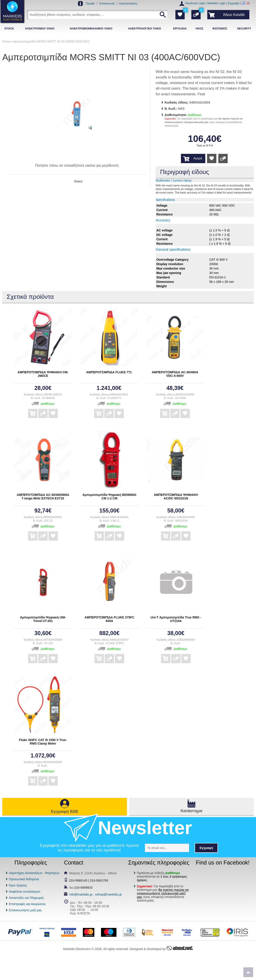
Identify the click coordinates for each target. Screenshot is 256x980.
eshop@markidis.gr (109, 894)
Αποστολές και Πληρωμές (26, 898)
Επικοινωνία (107, 4)
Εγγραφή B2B (64, 811)
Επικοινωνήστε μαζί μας (25, 910)
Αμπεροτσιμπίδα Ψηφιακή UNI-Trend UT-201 (43, 619)
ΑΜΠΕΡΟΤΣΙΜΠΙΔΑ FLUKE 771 (109, 372)
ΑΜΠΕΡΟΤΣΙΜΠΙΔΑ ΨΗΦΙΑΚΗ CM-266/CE (43, 374)
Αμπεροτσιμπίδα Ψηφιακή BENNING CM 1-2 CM (109, 497)
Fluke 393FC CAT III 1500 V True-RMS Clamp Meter (43, 742)
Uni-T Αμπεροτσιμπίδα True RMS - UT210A (176, 619)
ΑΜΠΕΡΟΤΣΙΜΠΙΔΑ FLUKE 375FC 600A (110, 619)
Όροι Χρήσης (18, 885)
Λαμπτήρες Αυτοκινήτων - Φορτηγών (34, 873)
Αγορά (198, 158)
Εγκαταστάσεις (128, 4)
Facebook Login (195, 3)
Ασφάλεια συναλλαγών (25, 892)
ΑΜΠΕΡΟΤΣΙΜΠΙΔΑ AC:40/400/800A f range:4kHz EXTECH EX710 (43, 497)
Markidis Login (216, 3)
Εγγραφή (234, 3)
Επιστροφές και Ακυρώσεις (27, 904)
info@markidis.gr (81, 894)
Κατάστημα (191, 811)
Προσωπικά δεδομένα (24, 879)
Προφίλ (90, 4)
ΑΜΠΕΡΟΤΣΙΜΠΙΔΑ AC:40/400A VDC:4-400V (175, 374)
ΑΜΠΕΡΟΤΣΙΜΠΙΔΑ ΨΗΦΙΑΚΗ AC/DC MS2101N (176, 497)
